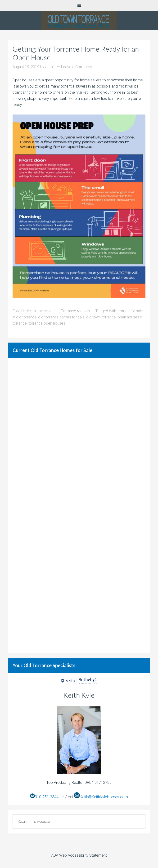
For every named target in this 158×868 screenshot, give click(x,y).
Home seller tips (46, 311)
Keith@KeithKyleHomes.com (104, 797)
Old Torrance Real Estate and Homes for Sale (79, 21)
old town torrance (101, 317)
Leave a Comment (77, 67)
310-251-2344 (47, 797)
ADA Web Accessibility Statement (79, 855)
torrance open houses (47, 323)
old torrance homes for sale (61, 317)
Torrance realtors (75, 311)
